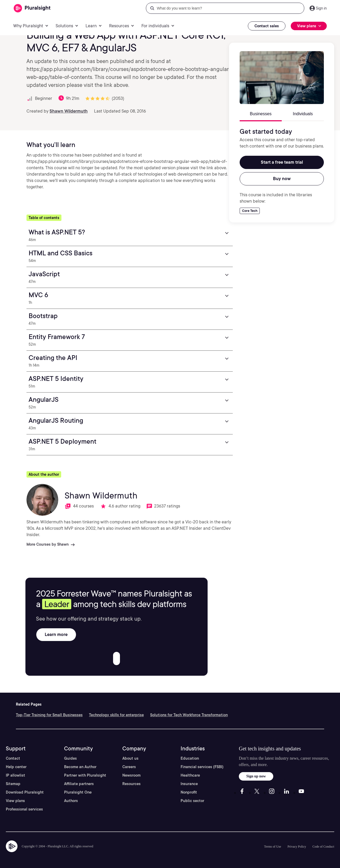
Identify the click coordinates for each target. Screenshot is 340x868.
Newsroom (131, 775)
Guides (70, 758)
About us (130, 758)
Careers (129, 767)
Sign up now (256, 776)
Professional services (24, 809)
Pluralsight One (78, 792)
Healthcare (190, 775)
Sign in (321, 8)
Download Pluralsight (25, 792)
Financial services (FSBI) (202, 767)
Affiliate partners (79, 784)
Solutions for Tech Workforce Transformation (189, 715)
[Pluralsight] (32, 8)
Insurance (189, 784)
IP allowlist (15, 775)
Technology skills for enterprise (116, 715)
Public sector (192, 801)
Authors (71, 801)
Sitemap (13, 784)
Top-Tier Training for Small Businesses (49, 715)
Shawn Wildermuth (69, 111)
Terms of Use (272, 847)
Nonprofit (189, 792)
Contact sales (267, 26)
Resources (131, 784)
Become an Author (80, 767)
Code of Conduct (323, 847)
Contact (13, 758)
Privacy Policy (297, 847)
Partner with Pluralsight (85, 775)
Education (190, 758)
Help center (16, 767)
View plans (15, 801)
